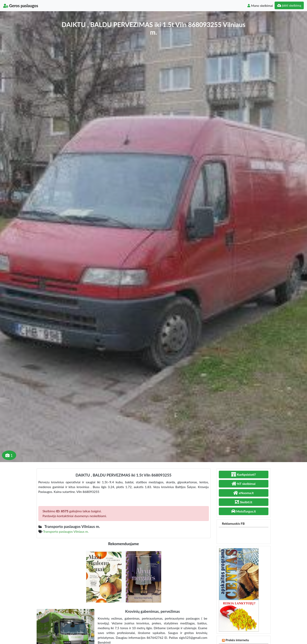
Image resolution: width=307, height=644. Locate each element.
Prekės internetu (237, 640)
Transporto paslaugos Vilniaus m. (66, 531)
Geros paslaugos (21, 6)
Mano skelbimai (260, 6)
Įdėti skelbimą (289, 5)
